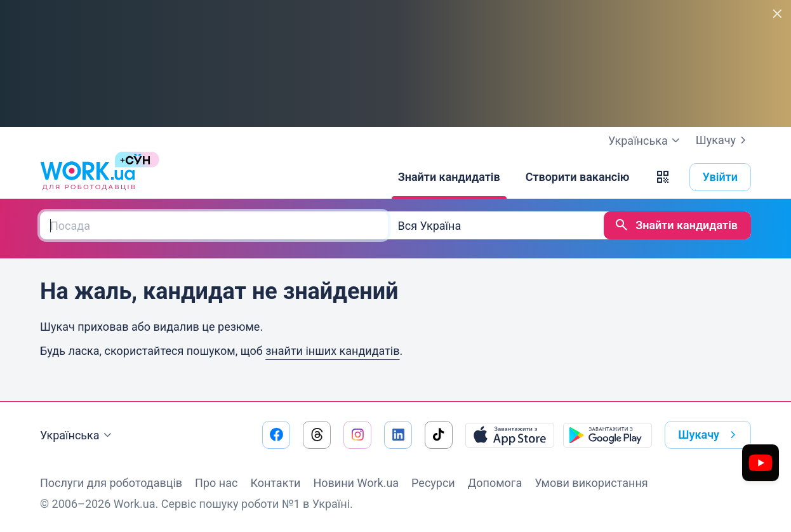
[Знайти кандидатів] (449, 177)
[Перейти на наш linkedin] (398, 435)
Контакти (275, 483)
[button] (663, 177)
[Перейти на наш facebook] (276, 435)
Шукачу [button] (709, 435)
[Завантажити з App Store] (510, 435)
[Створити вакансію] (578, 177)
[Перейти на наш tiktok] (439, 435)
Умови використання (591, 483)
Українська (77, 436)
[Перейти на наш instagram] (357, 435)
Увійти (721, 177)
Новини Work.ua (356, 483)
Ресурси (433, 483)
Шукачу (723, 140)
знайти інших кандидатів (332, 351)
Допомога (495, 483)
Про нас (216, 483)
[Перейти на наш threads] (317, 435)
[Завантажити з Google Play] (608, 435)
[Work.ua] (88, 177)
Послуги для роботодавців (111, 483)
